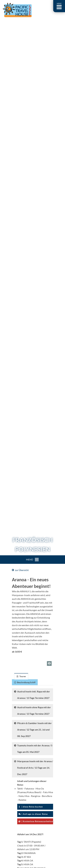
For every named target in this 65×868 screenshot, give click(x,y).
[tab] (21, 676)
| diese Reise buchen (31, 807)
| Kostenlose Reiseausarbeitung (36, 821)
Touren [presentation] (21, 676)
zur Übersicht (20, 570)
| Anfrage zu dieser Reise (33, 814)
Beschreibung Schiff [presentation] (25, 682)
